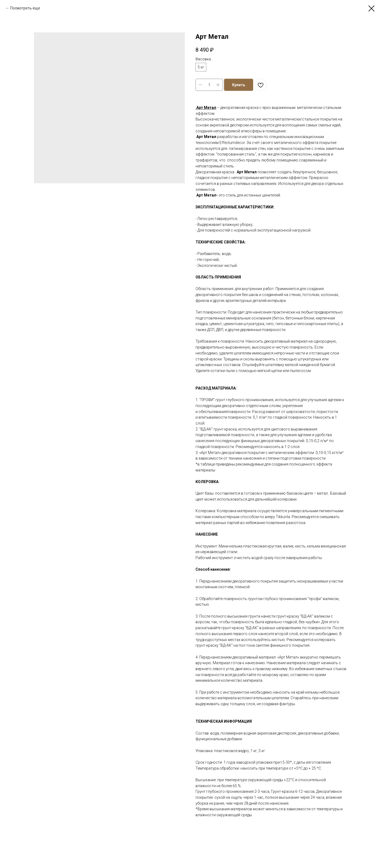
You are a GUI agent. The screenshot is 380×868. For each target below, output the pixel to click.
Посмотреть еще (25, 8)
